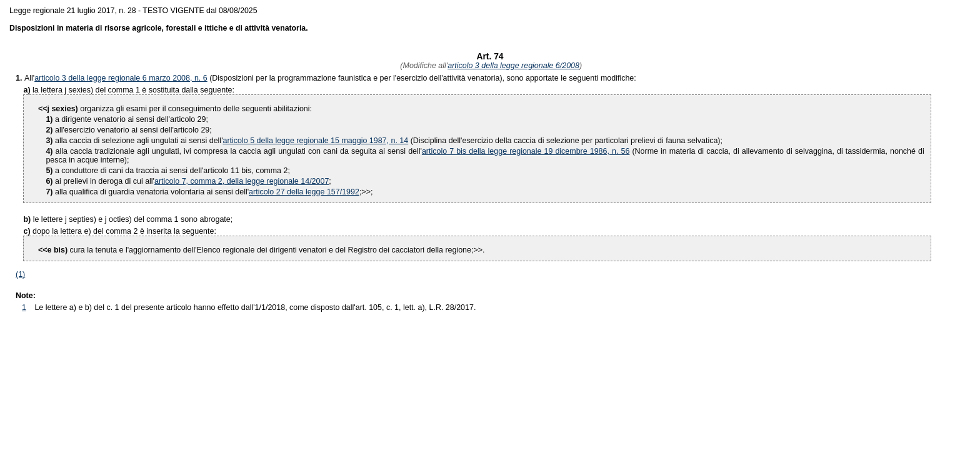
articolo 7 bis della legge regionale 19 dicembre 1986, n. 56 (526, 151)
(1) (20, 274)
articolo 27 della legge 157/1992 (304, 192)
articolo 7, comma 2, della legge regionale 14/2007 (242, 181)
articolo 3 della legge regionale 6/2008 (513, 66)
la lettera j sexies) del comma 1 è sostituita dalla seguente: (133, 90)
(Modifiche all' (423, 66)
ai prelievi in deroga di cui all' (100, 181)
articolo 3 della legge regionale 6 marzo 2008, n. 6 (121, 78)
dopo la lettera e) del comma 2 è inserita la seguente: (124, 231)
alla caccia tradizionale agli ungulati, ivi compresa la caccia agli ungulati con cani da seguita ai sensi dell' (234, 151)
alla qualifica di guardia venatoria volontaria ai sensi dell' (147, 192)
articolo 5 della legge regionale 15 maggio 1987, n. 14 (316, 141)
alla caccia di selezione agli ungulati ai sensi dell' (134, 141)
